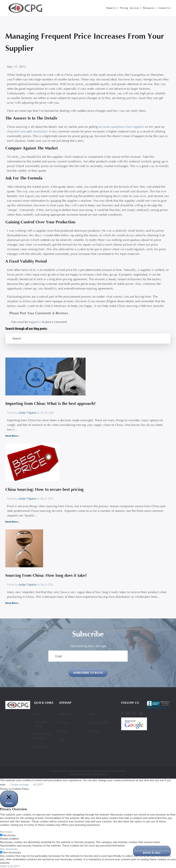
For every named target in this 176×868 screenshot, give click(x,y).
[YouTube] (141, 713)
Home (38, 714)
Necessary (9, 835)
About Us (111, 8)
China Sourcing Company (43, 736)
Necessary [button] (6, 832)
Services (134, 8)
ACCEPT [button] (38, 785)
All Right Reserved (81, 771)
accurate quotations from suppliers (122, 127)
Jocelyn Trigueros (27, 412)
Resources (149, 8)
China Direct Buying (41, 724)
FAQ (62, 740)
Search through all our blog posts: (26, 328)
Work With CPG (99, 723)
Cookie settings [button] (19, 785)
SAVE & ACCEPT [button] (10, 866)
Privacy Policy (119, 771)
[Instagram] (134, 713)
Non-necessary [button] (9, 849)
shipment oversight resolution (27, 132)
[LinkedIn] (128, 713)
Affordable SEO (80, 774)
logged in (35, 322)
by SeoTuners (98, 774)
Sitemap (94, 731)
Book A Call (152, 853)
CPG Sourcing (101, 771)
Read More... (13, 436)
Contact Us (164, 8)
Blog (92, 714)
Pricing (124, 8)
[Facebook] (122, 713)
